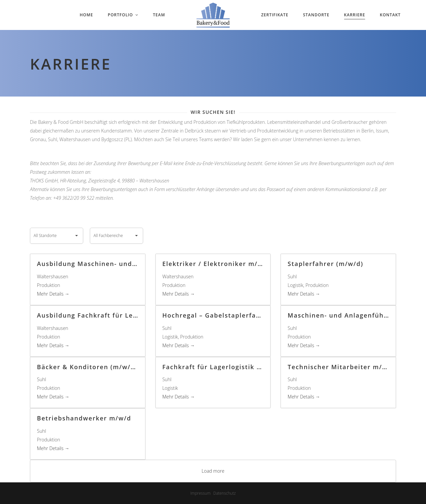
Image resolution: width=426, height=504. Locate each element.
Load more (213, 471)
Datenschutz (225, 493)
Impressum (201, 493)
